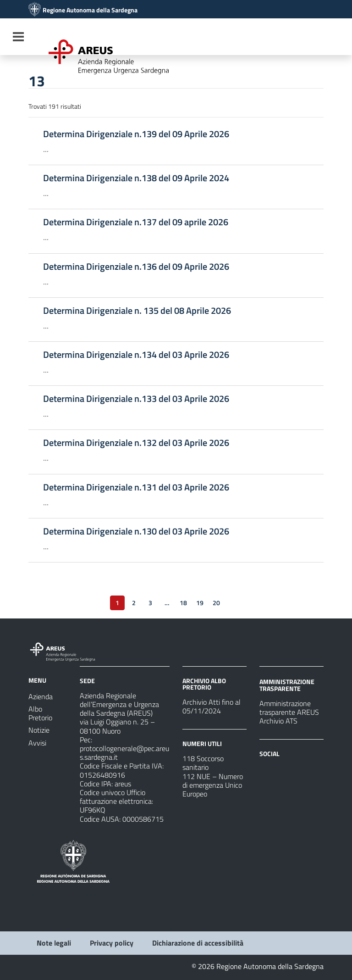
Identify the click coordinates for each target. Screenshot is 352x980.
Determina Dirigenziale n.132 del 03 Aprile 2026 (136, 443)
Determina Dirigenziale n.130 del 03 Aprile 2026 (136, 531)
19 (200, 603)
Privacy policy (112, 943)
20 (216, 603)
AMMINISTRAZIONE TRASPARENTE (287, 685)
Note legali (54, 943)
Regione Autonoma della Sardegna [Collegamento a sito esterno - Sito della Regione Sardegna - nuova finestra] (90, 10)
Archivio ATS (278, 721)
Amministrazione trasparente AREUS (289, 708)
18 (183, 603)
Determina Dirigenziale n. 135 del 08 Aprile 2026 (137, 311)
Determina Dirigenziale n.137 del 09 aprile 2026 (136, 222)
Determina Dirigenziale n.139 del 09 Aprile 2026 (136, 134)
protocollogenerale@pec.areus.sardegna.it (124, 753)
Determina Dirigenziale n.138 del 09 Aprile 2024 (136, 178)
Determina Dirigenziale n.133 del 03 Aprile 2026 (136, 399)
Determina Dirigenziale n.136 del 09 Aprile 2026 (136, 267)
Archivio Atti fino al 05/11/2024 (212, 706)
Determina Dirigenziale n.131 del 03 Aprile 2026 (136, 487)
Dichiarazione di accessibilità (198, 943)
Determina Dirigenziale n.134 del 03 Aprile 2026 (136, 355)
